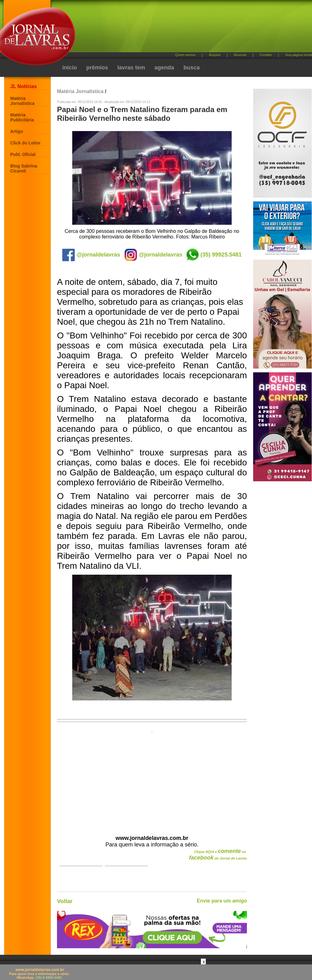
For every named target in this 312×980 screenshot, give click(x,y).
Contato (266, 55)
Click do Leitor (25, 143)
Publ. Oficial (23, 154)
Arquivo (215, 55)
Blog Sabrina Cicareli (24, 168)
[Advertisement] (116, 29)
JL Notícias (24, 86)
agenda (164, 68)
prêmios (97, 68)
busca (191, 68)
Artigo (17, 131)
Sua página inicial (299, 55)
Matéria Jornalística (22, 101)
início (70, 68)
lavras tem (131, 68)
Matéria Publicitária (22, 117)
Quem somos (185, 55)
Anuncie (240, 55)
